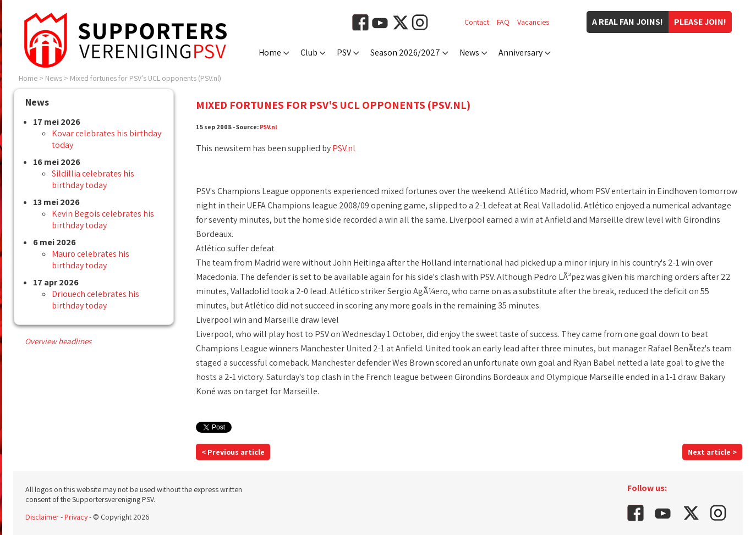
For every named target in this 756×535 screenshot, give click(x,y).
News (469, 53)
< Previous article (233, 452)
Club (309, 53)
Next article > (712, 452)
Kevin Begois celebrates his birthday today (103, 219)
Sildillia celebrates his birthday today (93, 179)
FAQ (503, 22)
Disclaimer (42, 517)
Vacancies (533, 22)
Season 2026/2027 (405, 53)
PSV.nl (269, 127)
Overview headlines (58, 341)
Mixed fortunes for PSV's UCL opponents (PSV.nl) (146, 78)
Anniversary (521, 53)
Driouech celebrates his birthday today (95, 300)
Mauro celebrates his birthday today (91, 260)
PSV (344, 53)
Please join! (700, 22)
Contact (477, 22)
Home (270, 53)
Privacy (76, 517)
